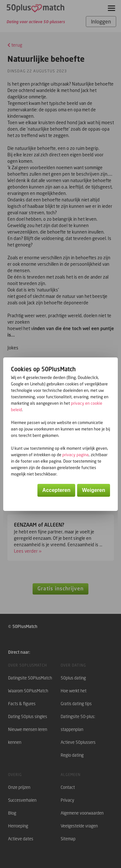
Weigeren (94, 490)
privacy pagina (76, 455)
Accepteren (56, 490)
